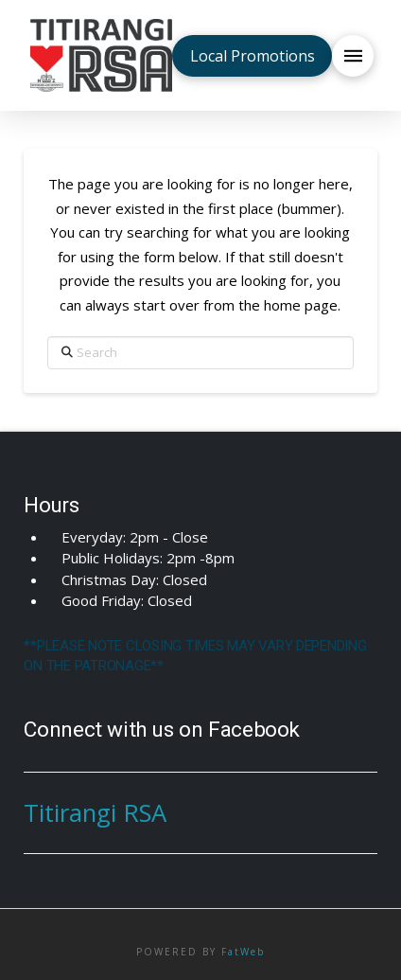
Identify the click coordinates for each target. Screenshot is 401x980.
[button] (353, 56)
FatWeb (243, 952)
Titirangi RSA (95, 813)
